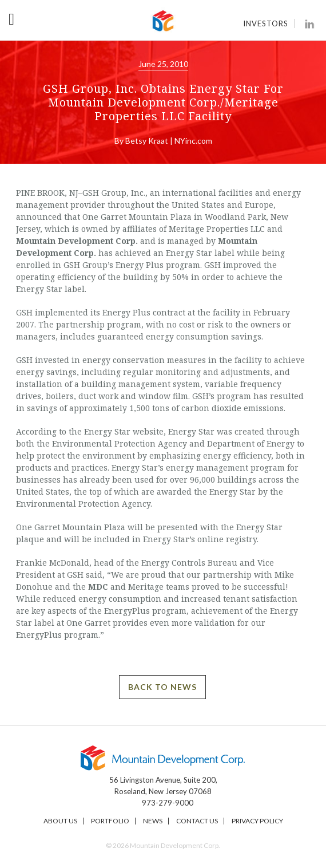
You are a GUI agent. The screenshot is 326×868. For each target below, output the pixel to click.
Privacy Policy (257, 821)
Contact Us (197, 821)
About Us (60, 821)
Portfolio (110, 821)
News (153, 821)
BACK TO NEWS (162, 687)
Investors (266, 23)
